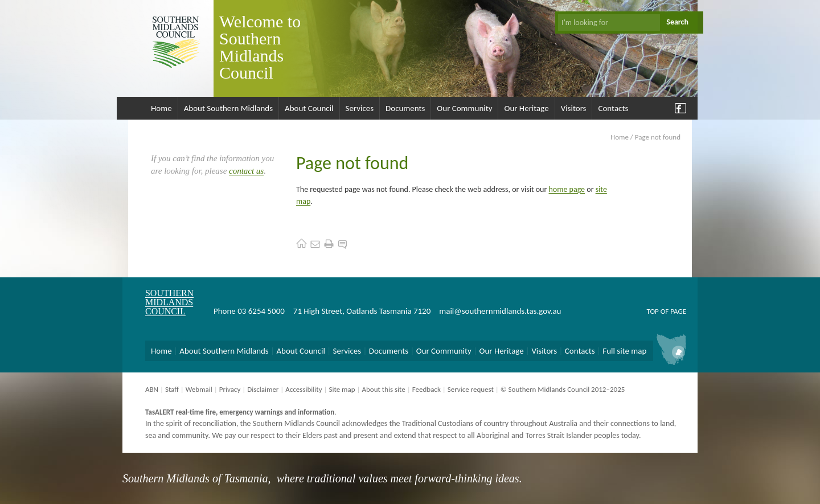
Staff (172, 389)
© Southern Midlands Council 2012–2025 (563, 389)
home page (567, 189)
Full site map (624, 351)
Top (652, 311)
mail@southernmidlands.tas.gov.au (500, 311)
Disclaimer (263, 389)
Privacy (230, 389)
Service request (471, 389)
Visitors (574, 108)
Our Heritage (526, 108)
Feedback (427, 389)
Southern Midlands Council (169, 302)
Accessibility (304, 389)
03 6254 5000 (261, 311)
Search (677, 22)
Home (161, 108)
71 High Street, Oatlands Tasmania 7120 (362, 311)
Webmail (199, 389)
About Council (309, 108)
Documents (405, 108)
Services (360, 108)
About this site (383, 389)
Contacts (613, 108)
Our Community (464, 108)
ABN (152, 389)
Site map (342, 389)
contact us (246, 171)
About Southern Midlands (228, 108)
